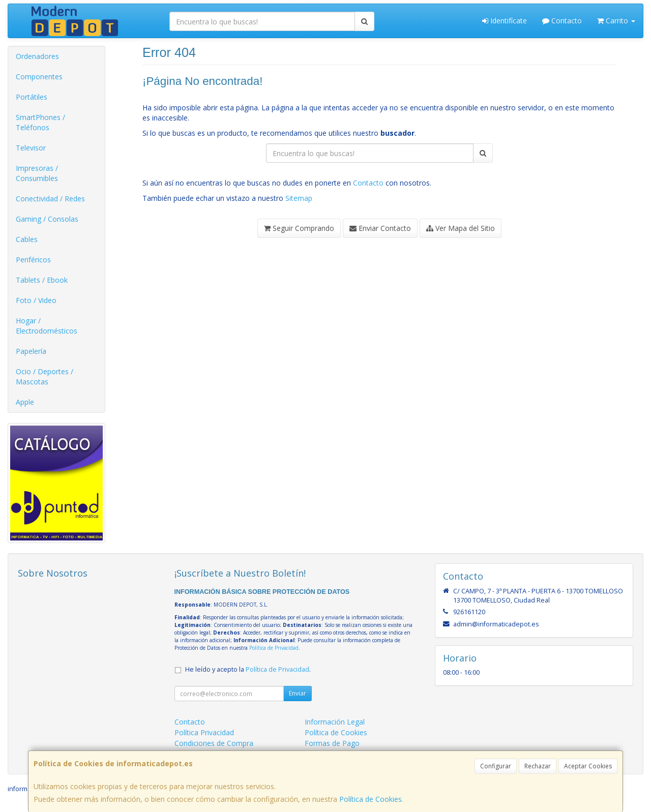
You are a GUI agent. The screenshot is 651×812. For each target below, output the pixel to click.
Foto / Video (36, 300)
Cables (27, 239)
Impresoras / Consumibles (37, 173)
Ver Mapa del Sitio (461, 228)
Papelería (31, 351)
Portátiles (32, 97)
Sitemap (299, 198)
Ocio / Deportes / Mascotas (45, 377)
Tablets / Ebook (42, 280)
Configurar (496, 766)
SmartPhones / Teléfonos (40, 122)
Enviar (298, 693)
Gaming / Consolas (47, 219)
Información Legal (335, 722)
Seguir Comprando (299, 228)
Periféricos (33, 260)
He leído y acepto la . (248, 669)
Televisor (31, 148)
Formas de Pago (332, 743)
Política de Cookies (371, 799)
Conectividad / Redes (50, 199)
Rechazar (538, 766)
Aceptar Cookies (588, 766)
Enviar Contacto (380, 228)
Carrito (616, 21)
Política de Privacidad (274, 648)
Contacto (562, 21)
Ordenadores (37, 56)
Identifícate (505, 21)
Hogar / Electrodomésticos (47, 326)
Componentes (39, 77)
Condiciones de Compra (214, 743)
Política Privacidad (204, 732)
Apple (25, 402)
